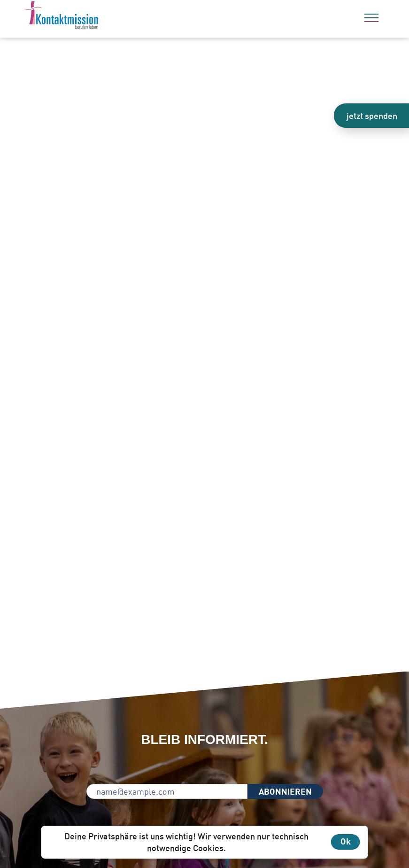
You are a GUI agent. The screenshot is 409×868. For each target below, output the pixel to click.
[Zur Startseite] (87, 16)
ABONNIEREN (285, 791)
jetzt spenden (372, 116)
